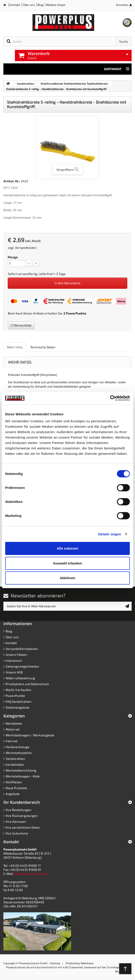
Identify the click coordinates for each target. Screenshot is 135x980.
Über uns (29, 5)
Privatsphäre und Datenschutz (27, 684)
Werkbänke (14, 723)
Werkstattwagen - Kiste (23, 776)
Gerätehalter (15, 764)
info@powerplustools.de (31, 874)
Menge (13, 257)
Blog (40, 5)
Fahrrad (12, 741)
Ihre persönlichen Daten (23, 827)
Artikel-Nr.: (12, 181)
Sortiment (117, 69)
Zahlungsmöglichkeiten (22, 666)
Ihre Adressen (16, 822)
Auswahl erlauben (67, 563)
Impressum (14, 660)
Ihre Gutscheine (17, 833)
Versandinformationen (22, 649)
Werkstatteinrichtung (21, 770)
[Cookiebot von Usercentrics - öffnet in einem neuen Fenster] (110, 398)
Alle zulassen (67, 548)
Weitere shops (56, 5)
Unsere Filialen (16, 655)
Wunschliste (21, 325)
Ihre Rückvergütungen (22, 816)
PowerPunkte (76, 313)
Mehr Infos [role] (15, 347)
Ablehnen (67, 578)
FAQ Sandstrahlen (19, 701)
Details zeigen (110, 534)
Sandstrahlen (15, 759)
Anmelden (122, 5)
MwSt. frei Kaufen (18, 690)
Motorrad (13, 729)
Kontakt (15, 5)
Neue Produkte (16, 788)
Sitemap (55, 963)
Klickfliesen (14, 782)
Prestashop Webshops (80, 963)
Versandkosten (26, 248)
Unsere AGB (14, 672)
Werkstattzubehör (19, 753)
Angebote (13, 794)
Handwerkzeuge (17, 747)
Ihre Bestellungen (19, 810)
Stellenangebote (18, 707)
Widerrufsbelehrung (20, 678)
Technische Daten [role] (43, 347)
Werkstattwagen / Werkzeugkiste (30, 735)
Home (6, 6)
